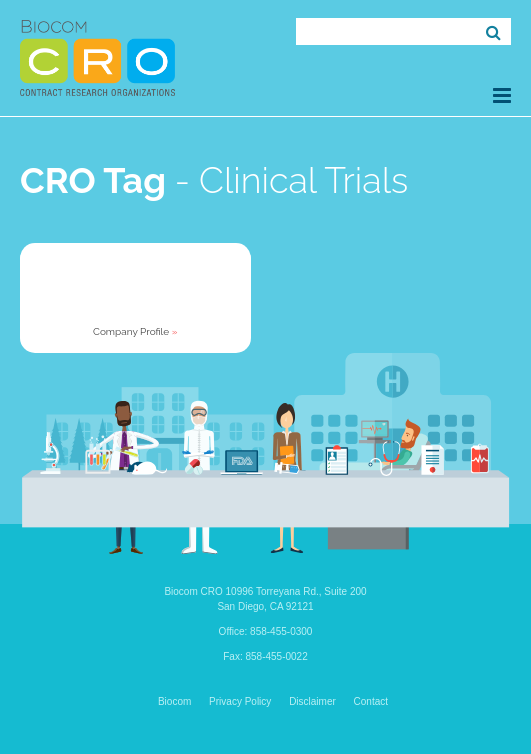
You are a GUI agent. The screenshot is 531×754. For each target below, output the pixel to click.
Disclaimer (312, 701)
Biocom (174, 701)
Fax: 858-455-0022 (265, 656)
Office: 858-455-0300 (266, 631)
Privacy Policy (240, 701)
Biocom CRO (97, 58)
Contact (371, 701)
